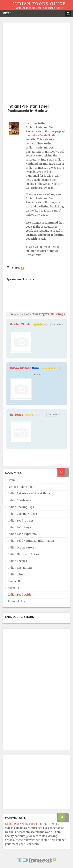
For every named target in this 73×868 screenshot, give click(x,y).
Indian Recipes (17, 561)
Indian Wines (16, 575)
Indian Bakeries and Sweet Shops (29, 494)
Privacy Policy (17, 602)
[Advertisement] (36, 63)
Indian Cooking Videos (22, 514)
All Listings (58, 314)
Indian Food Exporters (22, 534)
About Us (13, 588)
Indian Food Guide (19, 595)
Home (12, 480)
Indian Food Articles (21, 521)
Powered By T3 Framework (37, 861)
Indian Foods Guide (43, 135)
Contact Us (15, 581)
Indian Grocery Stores (22, 548)
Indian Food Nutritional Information (31, 541)
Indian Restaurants (20, 568)
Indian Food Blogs (19, 527)
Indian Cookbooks (19, 500)
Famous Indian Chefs (21, 487)
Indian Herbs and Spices (23, 554)
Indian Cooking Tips (21, 507)
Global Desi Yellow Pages (21, 824)
